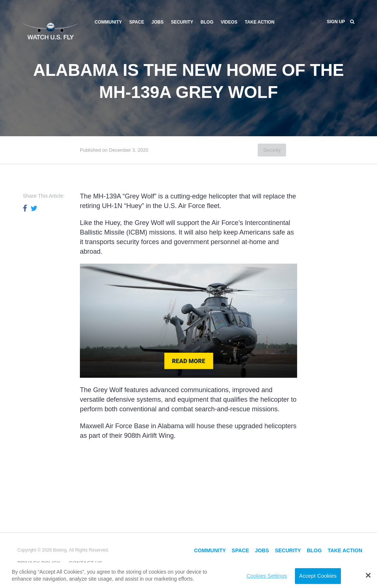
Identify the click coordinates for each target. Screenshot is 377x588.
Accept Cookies (318, 576)
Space (137, 22)
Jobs (157, 22)
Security (182, 22)
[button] (368, 575)
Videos (229, 22)
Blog (207, 22)
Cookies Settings (267, 576)
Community (108, 22)
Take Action (260, 22)
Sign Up (336, 22)
